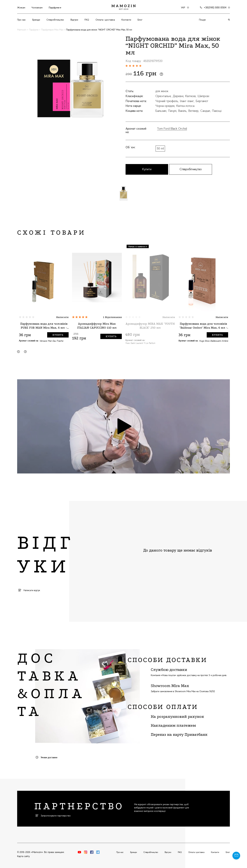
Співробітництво (55, 20)
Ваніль (182, 111)
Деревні (178, 96)
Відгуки (74, 20)
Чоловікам (37, 8)
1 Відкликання (112, 317)
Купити (147, 169)
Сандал (205, 111)
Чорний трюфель (167, 101)
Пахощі (217, 111)
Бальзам (161, 111)
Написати (62, 317)
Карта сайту (23, 856)
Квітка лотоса (185, 106)
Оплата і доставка (105, 20)
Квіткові (190, 96)
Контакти (126, 20)
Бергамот (202, 101)
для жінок (162, 91)
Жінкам (21, 8)
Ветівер (193, 111)
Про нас (21, 20)
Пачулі (172, 111)
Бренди (36, 20)
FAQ (87, 20)
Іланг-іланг (187, 101)
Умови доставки (46, 757)
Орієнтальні (163, 96)
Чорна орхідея (165, 106)
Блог (140, 20)
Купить (58, 335)
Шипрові (203, 96)
